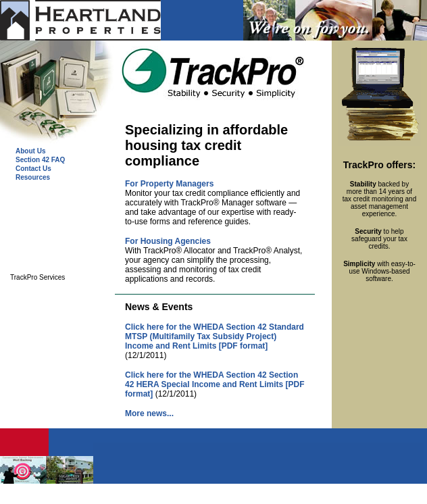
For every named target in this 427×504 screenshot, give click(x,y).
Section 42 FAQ (40, 160)
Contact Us (33, 169)
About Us (30, 151)
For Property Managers (169, 184)
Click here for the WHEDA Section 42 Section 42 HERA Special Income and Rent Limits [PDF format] (215, 384)
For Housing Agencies (168, 241)
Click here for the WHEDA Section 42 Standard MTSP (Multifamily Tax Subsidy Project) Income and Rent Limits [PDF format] (215, 336)
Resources (33, 177)
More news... (149, 413)
